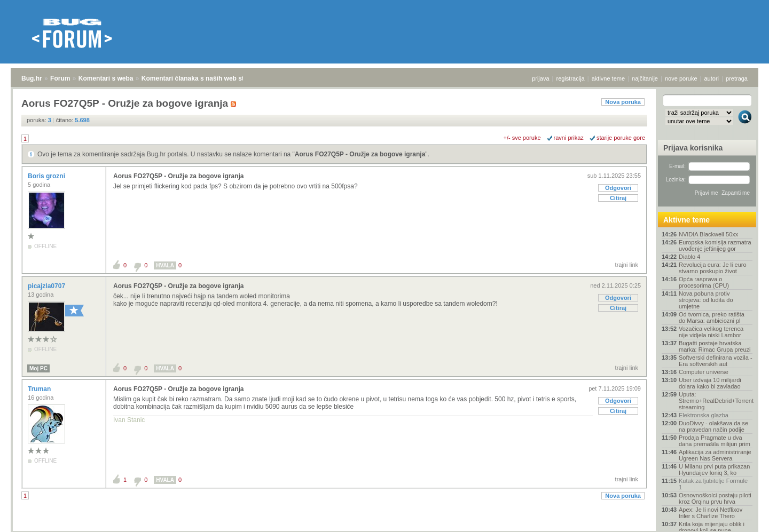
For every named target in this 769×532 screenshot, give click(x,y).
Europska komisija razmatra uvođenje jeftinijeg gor (715, 245)
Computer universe (704, 372)
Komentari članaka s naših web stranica (202, 78)
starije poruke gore (621, 138)
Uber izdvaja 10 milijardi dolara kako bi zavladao (710, 383)
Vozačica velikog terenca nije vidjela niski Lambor (711, 332)
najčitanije (645, 78)
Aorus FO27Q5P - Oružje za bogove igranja (360, 154)
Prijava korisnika (693, 148)
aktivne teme (608, 78)
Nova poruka (623, 102)
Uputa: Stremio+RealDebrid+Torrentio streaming (716, 401)
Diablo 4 (689, 257)
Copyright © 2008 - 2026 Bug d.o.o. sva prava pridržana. (384, 529)
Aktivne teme (686, 220)
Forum (60, 78)
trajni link (627, 265)
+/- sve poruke (522, 138)
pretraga (737, 78)
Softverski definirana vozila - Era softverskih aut (716, 361)
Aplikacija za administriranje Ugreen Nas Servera (715, 455)
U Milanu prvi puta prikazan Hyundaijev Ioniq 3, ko (714, 470)
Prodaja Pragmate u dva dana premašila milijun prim (715, 441)
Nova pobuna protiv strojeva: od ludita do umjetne (706, 300)
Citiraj (618, 198)
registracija (571, 78)
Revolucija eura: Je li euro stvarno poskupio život (713, 268)
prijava (540, 78)
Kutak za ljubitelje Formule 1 (713, 484)
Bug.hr (32, 78)
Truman (40, 389)
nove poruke (681, 78)
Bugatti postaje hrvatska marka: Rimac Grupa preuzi (715, 346)
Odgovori (618, 188)
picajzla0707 (47, 286)
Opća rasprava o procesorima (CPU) (704, 282)
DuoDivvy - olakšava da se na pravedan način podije (713, 426)
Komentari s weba (106, 78)
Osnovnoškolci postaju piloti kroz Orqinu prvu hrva (715, 498)
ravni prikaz (569, 138)
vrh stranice (740, 517)
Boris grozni (47, 176)
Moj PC (38, 368)
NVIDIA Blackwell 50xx (708, 234)
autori (712, 78)
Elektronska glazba (704, 415)
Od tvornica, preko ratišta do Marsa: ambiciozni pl (712, 317)
